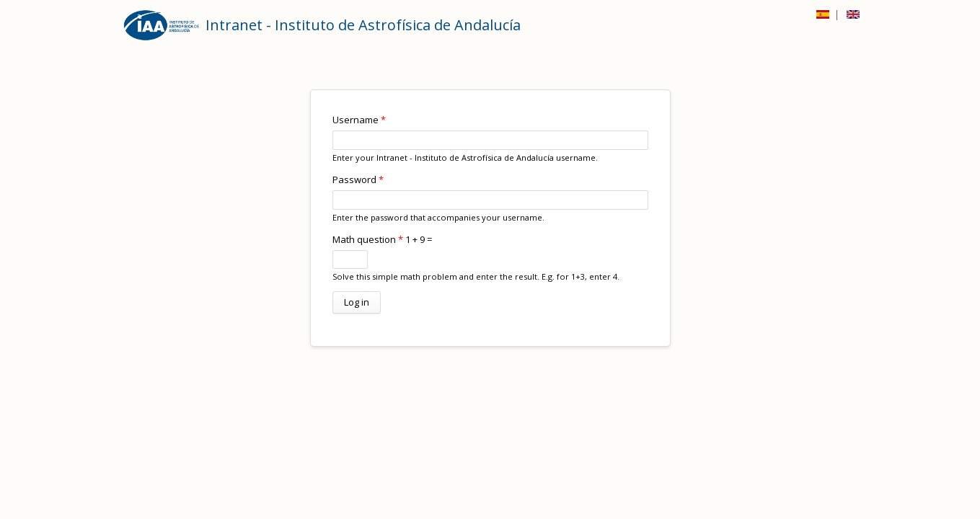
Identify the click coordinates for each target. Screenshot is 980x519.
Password (358, 179)
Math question (368, 239)
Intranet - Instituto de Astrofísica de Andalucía (363, 25)
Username (359, 120)
